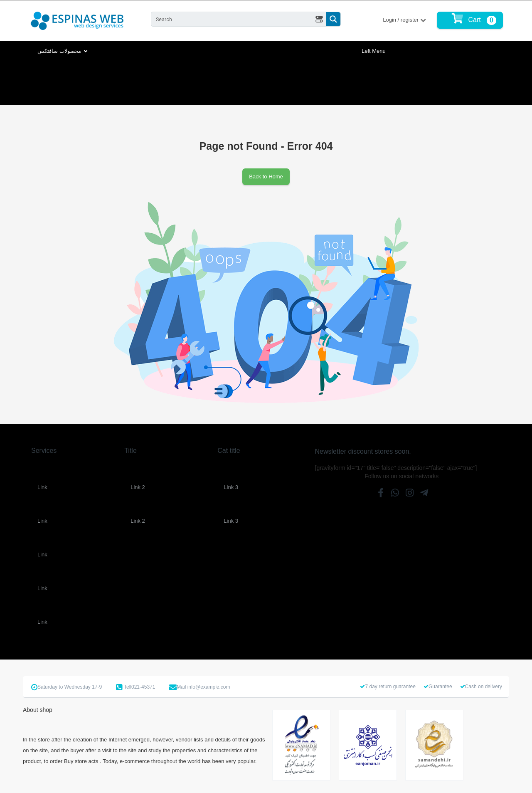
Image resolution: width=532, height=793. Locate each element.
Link (42, 487)
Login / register (401, 20)
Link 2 (138, 487)
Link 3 (231, 487)
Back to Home (266, 177)
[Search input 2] (232, 19)
